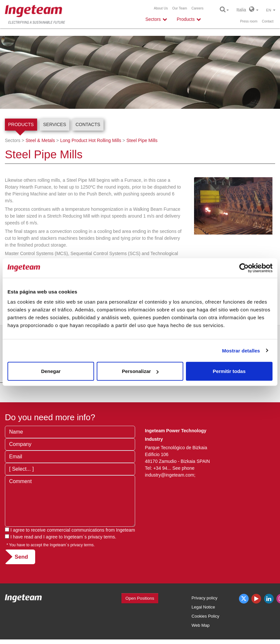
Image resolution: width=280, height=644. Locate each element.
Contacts (88, 124)
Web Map (200, 625)
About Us (161, 8)
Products (21, 124)
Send (21, 557)
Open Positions (140, 598)
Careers (197, 8)
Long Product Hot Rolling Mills (91, 140)
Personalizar (140, 371)
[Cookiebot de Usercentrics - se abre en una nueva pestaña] (244, 268)
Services (55, 124)
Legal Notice (203, 607)
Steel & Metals (40, 140)
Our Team (180, 8)
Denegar (51, 371)
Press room (249, 21)
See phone (183, 468)
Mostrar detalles (241, 350)
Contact (268, 21)
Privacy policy (204, 598)
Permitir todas (229, 371)
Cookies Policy (205, 616)
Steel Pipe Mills (142, 140)
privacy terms (101, 537)
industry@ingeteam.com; (170, 475)
